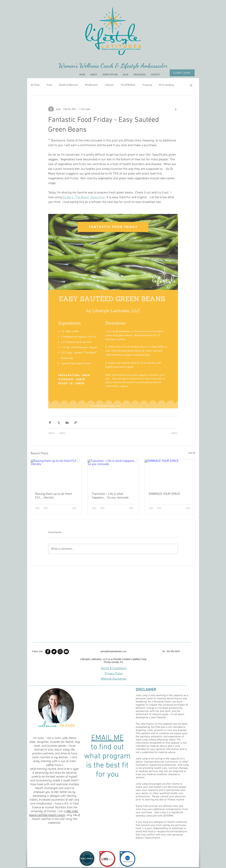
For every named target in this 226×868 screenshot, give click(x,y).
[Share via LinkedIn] (67, 423)
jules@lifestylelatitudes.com (114, 651)
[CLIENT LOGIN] (182, 73)
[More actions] (176, 109)
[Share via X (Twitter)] (58, 423)
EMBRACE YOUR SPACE (164, 494)
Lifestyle (109, 85)
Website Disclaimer (114, 679)
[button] (191, 85)
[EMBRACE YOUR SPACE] (170, 474)
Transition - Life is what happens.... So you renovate (110, 496)
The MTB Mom (128, 85)
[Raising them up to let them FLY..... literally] (56, 474)
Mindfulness (91, 85)
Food (49, 85)
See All (192, 453)
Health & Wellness (68, 85)
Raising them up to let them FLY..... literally (54, 496)
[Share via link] (76, 423)
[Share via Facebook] (50, 423)
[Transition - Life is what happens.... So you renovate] (113, 474)
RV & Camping (166, 85)
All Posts (35, 85)
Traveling (147, 85)
